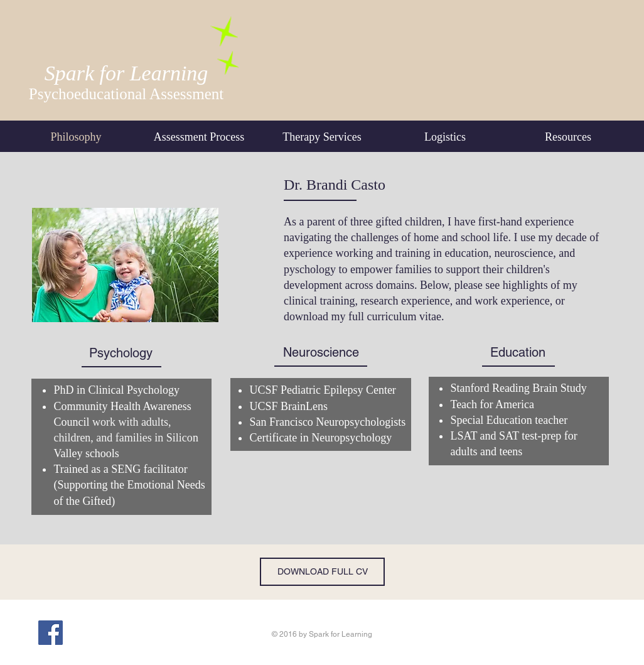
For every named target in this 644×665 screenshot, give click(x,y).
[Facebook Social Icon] (51, 633)
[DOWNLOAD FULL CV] (322, 572)
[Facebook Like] (112, 632)
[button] (445, 137)
